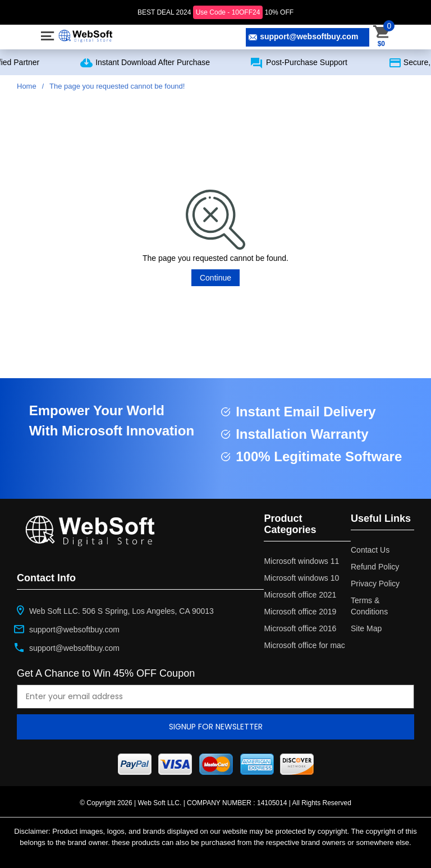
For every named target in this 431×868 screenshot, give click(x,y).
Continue (215, 278)
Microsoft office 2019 (300, 612)
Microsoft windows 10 (301, 578)
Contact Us (370, 550)
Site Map (366, 628)
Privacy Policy (375, 584)
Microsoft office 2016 (300, 628)
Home (27, 86)
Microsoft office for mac (304, 645)
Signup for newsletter (216, 727)
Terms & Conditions (369, 606)
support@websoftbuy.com (303, 37)
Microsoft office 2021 (300, 595)
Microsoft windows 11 (301, 561)
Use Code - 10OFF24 (228, 12)
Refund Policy (375, 567)
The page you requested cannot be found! (117, 86)
